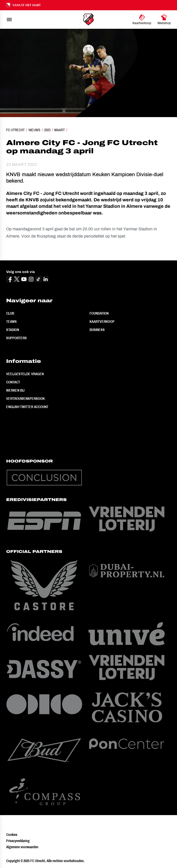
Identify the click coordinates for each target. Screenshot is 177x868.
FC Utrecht (15, 130)
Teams (11, 322)
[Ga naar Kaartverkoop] (142, 20)
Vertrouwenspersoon (25, 399)
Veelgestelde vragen (25, 374)
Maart (60, 130)
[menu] (9, 20)
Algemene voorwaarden (22, 847)
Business (97, 330)
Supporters (16, 338)
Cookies (12, 835)
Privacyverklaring (18, 841)
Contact (13, 382)
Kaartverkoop (102, 322)
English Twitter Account (27, 407)
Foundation (99, 313)
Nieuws (34, 130)
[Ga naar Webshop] (164, 20)
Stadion (13, 330)
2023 (47, 130)
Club (10, 313)
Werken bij (15, 390)
